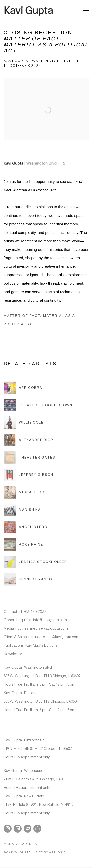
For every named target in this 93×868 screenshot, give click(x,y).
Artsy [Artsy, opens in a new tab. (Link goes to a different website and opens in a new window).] (18, 829)
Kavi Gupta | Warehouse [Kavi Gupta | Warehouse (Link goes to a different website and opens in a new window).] (24, 771)
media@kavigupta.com (49, 628)
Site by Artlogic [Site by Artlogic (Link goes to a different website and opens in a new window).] (51, 852)
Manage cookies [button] (21, 844)
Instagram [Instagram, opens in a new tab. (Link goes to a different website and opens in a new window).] (8, 829)
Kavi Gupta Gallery (29, 11)
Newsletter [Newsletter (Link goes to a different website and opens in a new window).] (13, 654)
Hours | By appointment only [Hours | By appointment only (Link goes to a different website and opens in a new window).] (27, 757)
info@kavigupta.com (50, 620)
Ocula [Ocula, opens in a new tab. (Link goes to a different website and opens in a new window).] (37, 829)
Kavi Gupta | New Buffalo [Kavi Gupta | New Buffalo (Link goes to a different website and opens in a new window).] (24, 796)
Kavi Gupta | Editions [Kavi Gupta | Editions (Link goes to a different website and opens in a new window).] (21, 693)
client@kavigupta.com (61, 637)
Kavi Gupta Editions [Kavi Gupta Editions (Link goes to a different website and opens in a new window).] (41, 645)
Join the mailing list (28, 829)
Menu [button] (86, 11)
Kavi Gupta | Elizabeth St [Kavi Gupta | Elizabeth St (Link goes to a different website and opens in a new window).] (24, 740)
